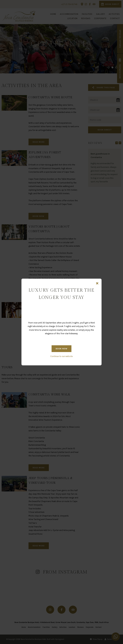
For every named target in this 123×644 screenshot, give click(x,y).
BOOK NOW (61, 349)
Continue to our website (61, 356)
